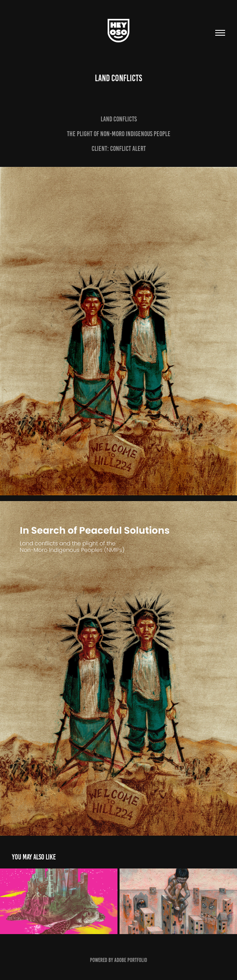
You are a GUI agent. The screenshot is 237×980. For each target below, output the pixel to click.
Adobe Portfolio (131, 960)
